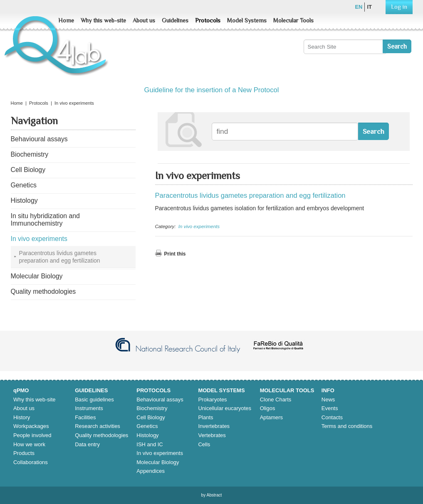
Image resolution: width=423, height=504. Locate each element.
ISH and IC (150, 444)
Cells (204, 444)
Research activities (98, 426)
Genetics (147, 426)
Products (24, 453)
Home (66, 20)
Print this (175, 254)
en (359, 7)
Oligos (268, 408)
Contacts (332, 417)
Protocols (208, 20)
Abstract (214, 495)
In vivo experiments (199, 226)
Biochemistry (152, 408)
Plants (205, 417)
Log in (399, 7)
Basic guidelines (94, 400)
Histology (147, 435)
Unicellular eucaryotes (224, 408)
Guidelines (175, 20)
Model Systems (247, 20)
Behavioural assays (160, 400)
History (22, 417)
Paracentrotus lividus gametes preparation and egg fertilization (250, 195)
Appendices (151, 471)
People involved (32, 435)
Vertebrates (212, 435)
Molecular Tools (293, 20)
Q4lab (58, 50)
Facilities (85, 417)
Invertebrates (214, 426)
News (328, 400)
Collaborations (31, 462)
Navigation (34, 121)
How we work (29, 444)
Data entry (87, 444)
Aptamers (271, 417)
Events (330, 408)
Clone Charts (276, 400)
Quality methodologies (101, 435)
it (369, 7)
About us (144, 20)
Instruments (89, 408)
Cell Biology (151, 417)
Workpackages (31, 426)
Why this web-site (103, 20)
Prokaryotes (212, 400)
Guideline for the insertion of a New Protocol (212, 90)
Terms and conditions (347, 426)
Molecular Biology (158, 462)
